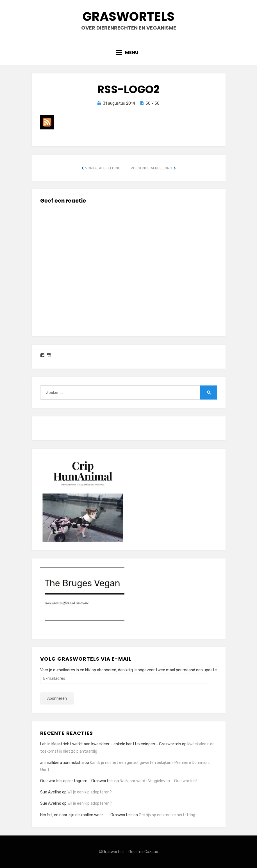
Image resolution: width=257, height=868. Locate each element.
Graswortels (128, 16)
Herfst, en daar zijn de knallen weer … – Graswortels (86, 815)
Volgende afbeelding (151, 168)
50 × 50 (153, 103)
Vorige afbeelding (103, 168)
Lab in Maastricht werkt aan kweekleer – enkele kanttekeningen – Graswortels (111, 744)
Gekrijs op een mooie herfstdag (167, 815)
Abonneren (57, 698)
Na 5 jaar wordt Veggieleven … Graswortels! (158, 781)
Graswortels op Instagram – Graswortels (77, 781)
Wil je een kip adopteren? (90, 792)
